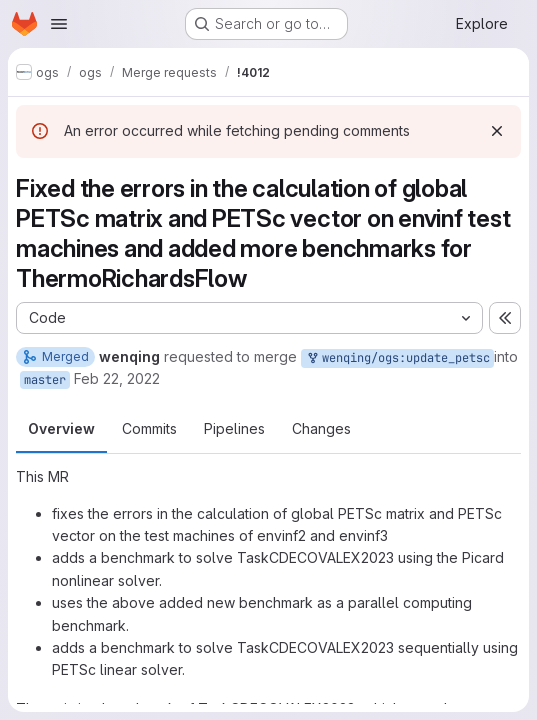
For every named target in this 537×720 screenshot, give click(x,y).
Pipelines (234, 428)
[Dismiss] (497, 131)
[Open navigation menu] (59, 24)
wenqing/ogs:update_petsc (397, 358)
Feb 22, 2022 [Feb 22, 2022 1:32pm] (117, 378)
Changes (321, 428)
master (45, 380)
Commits (149, 428)
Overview (61, 428)
